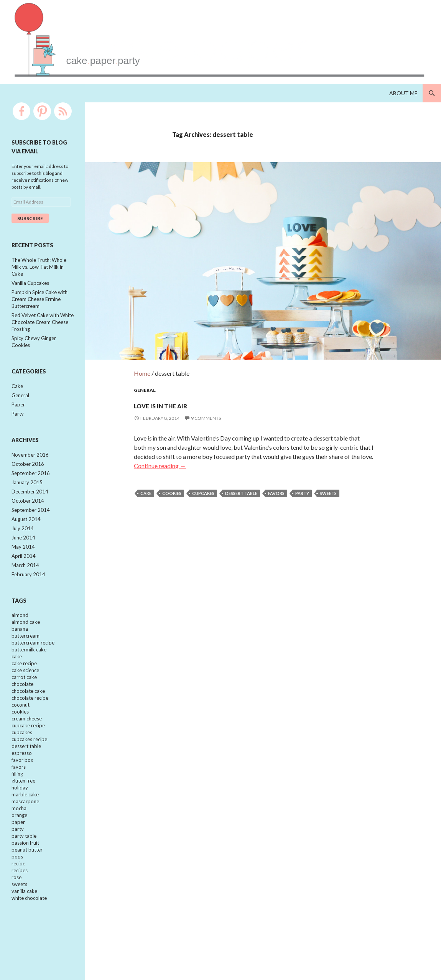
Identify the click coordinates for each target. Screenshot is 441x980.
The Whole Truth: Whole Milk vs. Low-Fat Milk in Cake (39, 268)
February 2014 (28, 591)
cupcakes (203, 475)
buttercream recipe (33, 663)
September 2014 (31, 523)
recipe (18, 902)
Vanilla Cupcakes (30, 285)
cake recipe (24, 685)
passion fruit (25, 880)
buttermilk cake (29, 670)
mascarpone (25, 835)
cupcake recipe (28, 752)
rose (16, 917)
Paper (18, 413)
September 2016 (31, 484)
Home (142, 355)
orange (19, 850)
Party (18, 423)
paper (18, 857)
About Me (403, 93)
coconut (21, 730)
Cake (17, 393)
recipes (20, 909)
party (302, 475)
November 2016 (30, 464)
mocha (19, 842)
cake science (25, 692)
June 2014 (23, 552)
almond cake (26, 640)
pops (17, 894)
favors (276, 475)
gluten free (23, 812)
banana (20, 648)
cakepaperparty (166, 55)
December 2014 (30, 503)
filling (17, 805)
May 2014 (23, 562)
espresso (22, 782)
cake (146, 475)
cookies (172, 475)
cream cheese (27, 745)
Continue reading (160, 447)
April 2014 (24, 572)
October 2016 (28, 474)
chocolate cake (28, 715)
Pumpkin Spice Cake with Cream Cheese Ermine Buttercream (39, 302)
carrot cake (24, 700)
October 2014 (28, 513)
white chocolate (29, 939)
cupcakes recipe (29, 767)
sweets (328, 475)
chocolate (22, 707)
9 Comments (206, 400)
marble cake (25, 827)
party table (24, 872)
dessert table (241, 475)
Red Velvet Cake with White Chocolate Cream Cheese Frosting (43, 327)
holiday (20, 820)
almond (20, 633)
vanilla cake (24, 932)
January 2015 (27, 493)
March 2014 (25, 582)
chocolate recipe (30, 722)
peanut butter (27, 887)
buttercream (26, 655)
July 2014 (23, 543)
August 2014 (26, 533)
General (145, 372)
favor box (22, 790)
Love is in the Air (188, 385)
